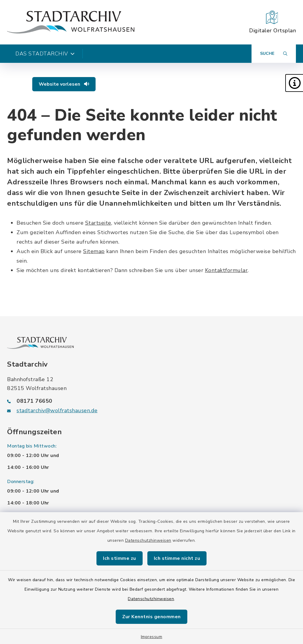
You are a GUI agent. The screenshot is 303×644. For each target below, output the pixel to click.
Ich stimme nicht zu (177, 558)
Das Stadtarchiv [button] (45, 54)
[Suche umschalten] (274, 54)
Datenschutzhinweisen (148, 540)
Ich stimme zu (120, 558)
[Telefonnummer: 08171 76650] (151, 401)
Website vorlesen (64, 84)
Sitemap (94, 251)
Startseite (98, 223)
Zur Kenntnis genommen (151, 617)
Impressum (152, 637)
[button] (294, 83)
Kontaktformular (227, 270)
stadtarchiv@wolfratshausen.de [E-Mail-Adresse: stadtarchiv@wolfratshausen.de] (57, 410)
